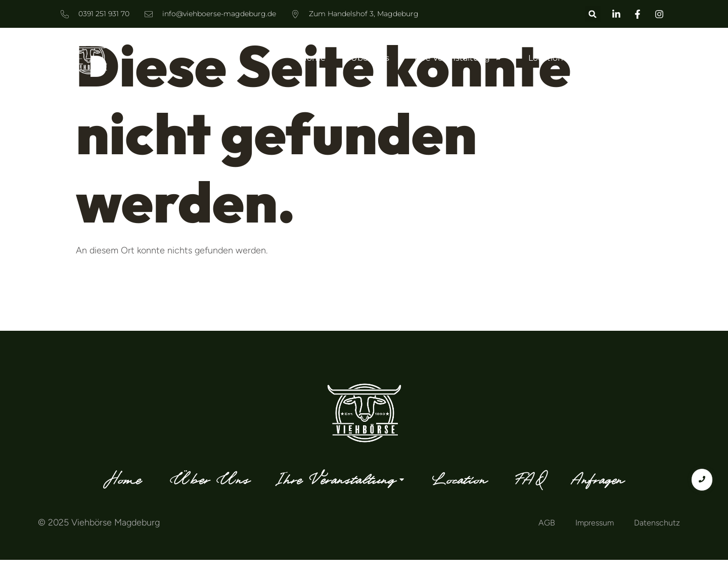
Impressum (595, 523)
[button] (593, 14)
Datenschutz (657, 523)
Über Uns (370, 58)
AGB (547, 523)
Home (313, 58)
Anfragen (649, 58)
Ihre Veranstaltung (459, 58)
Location (546, 58)
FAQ (597, 58)
